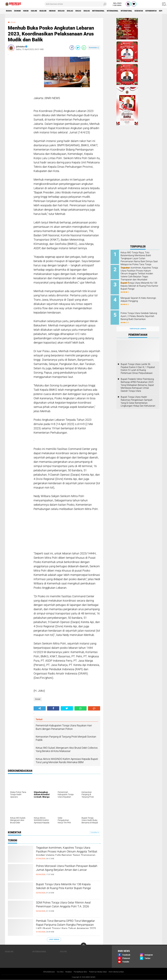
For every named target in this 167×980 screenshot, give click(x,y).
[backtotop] (84, 945)
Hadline (41, 11)
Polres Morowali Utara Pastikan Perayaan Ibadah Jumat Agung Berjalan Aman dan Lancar (68, 871)
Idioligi (95, 11)
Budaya (10, 11)
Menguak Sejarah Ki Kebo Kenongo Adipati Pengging (140, 297)
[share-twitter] (78, 48)
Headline (52, 11)
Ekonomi (20, 11)
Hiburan (63, 11)
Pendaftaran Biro (80, 972)
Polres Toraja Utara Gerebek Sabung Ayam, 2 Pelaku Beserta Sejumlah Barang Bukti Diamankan (140, 315)
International (155, 11)
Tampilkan (95, 832)
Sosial (14, 22)
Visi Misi (58, 972)
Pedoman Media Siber (99, 972)
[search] (76, 4)
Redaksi (67, 972)
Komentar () (94, 48)
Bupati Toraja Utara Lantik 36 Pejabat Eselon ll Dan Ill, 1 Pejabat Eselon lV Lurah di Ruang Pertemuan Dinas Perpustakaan (138, 364)
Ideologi (74, 11)
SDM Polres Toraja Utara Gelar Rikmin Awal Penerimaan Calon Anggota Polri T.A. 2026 (67, 908)
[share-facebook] (72, 48)
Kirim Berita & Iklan (119, 972)
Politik (63, 951)
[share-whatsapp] (84, 48)
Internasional (138, 11)
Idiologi (106, 11)
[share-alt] (40, 708)
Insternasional (120, 11)
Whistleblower (46, 972)
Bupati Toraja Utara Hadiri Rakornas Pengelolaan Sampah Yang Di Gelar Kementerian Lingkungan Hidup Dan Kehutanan (138, 397)
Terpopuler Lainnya (138, 324)
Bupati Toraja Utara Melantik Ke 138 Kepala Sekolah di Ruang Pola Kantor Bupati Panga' (66, 890)
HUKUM (31, 11)
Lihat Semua (54, 939)
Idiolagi (85, 11)
